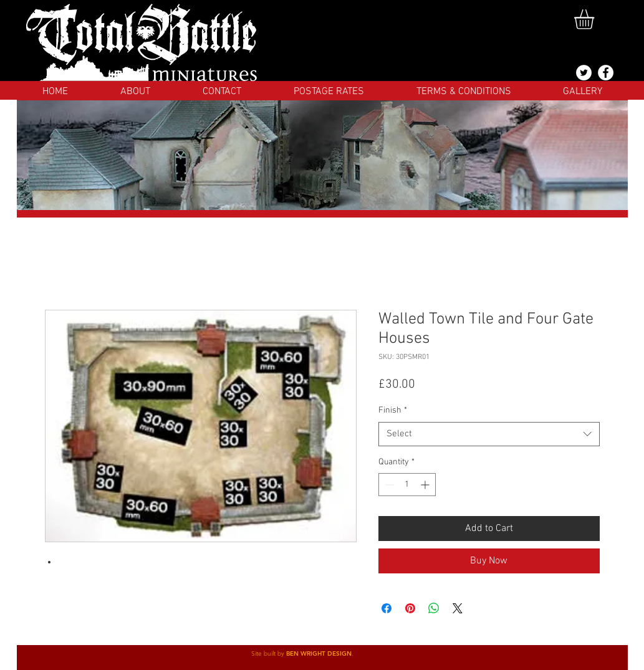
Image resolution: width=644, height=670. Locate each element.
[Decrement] (388, 485)
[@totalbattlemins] (584, 73)
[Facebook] (606, 73)
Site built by (269, 653)
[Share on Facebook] (387, 608)
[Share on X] (458, 608)
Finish (393, 410)
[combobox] (489, 434)
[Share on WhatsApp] (434, 608)
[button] (596, 19)
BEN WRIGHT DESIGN (319, 653)
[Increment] (426, 485)
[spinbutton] (407, 485)
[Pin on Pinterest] (410, 608)
